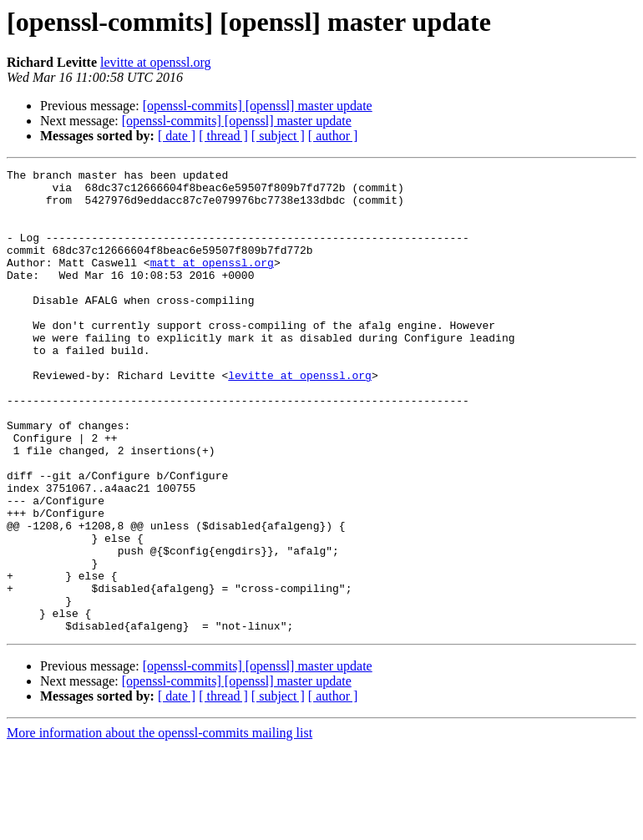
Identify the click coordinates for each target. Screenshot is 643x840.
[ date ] (177, 136)
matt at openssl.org (212, 282)
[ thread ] (223, 136)
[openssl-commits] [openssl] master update (258, 106)
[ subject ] (278, 136)
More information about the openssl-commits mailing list (159, 825)
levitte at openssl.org (156, 62)
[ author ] (333, 136)
